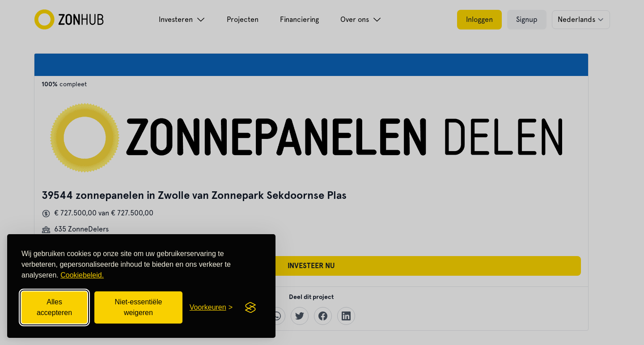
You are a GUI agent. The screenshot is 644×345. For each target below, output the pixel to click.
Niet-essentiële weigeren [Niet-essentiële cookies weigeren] (139, 307)
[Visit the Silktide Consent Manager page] (250, 307)
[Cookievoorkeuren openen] (211, 307)
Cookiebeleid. (82, 275)
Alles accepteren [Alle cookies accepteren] (54, 307)
